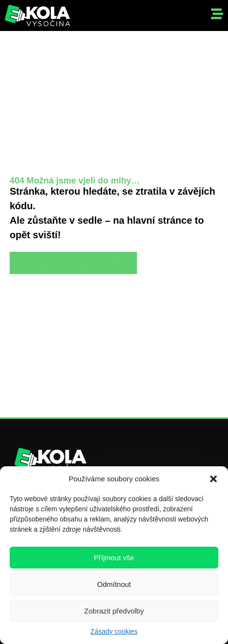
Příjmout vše (114, 558)
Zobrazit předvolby (114, 611)
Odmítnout (114, 584)
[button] (213, 479)
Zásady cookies (114, 631)
